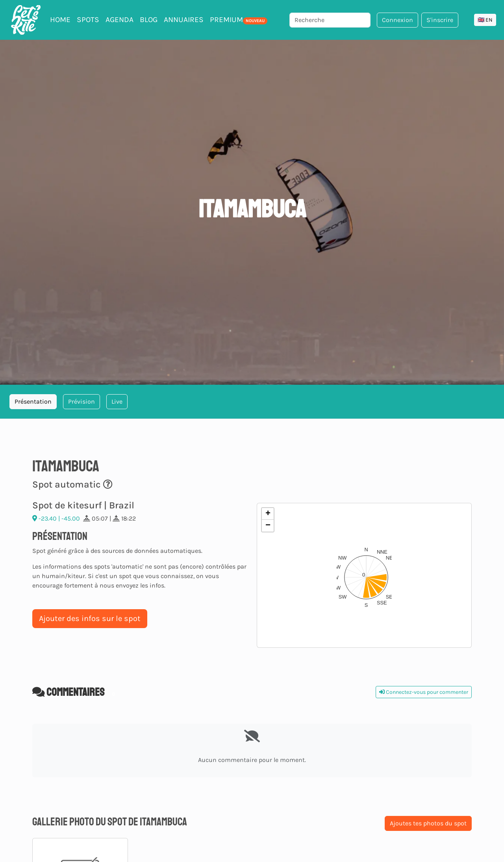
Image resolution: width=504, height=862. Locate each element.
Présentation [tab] (33, 401)
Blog (149, 19)
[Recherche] (330, 20)
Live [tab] (117, 401)
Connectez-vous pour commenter (424, 692)
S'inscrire (440, 20)
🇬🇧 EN (485, 20)
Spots (88, 19)
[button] (364, 575)
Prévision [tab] (82, 401)
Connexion (397, 20)
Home (60, 19)
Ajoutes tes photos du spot (428, 823)
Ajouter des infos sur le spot (90, 618)
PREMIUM (239, 20)
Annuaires (184, 19)
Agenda (120, 19)
